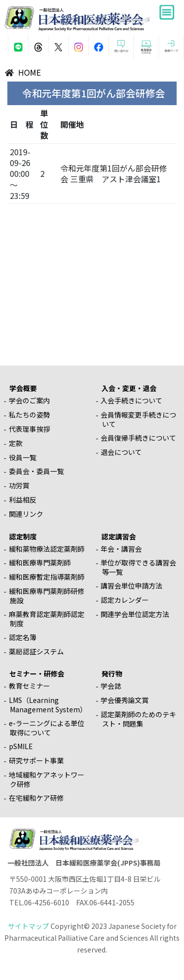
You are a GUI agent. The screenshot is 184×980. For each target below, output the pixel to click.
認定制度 (23, 536)
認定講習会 (119, 536)
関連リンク (26, 514)
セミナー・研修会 (37, 673)
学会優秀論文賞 (125, 700)
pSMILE (21, 746)
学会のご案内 (29, 400)
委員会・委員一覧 (36, 471)
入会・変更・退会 (129, 388)
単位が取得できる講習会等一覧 (138, 567)
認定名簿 (23, 637)
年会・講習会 (121, 549)
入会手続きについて (131, 400)
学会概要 (23, 388)
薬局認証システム (36, 651)
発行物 (112, 673)
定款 (16, 443)
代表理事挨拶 (29, 429)
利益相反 (23, 500)
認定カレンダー (125, 600)
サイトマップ (28, 926)
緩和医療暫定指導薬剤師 (47, 577)
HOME (29, 72)
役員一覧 (23, 457)
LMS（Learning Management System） (48, 705)
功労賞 (19, 485)
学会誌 (111, 686)
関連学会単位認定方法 (135, 614)
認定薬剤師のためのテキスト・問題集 (138, 719)
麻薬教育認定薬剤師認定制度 (47, 619)
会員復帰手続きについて (138, 438)
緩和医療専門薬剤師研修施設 (47, 596)
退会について (121, 452)
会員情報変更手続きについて (138, 419)
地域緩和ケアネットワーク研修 (47, 779)
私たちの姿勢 (29, 415)
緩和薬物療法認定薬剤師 (47, 549)
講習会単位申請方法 (131, 586)
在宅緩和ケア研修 (36, 798)
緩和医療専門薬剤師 (40, 562)
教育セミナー (29, 686)
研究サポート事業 (36, 760)
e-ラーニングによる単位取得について (47, 728)
